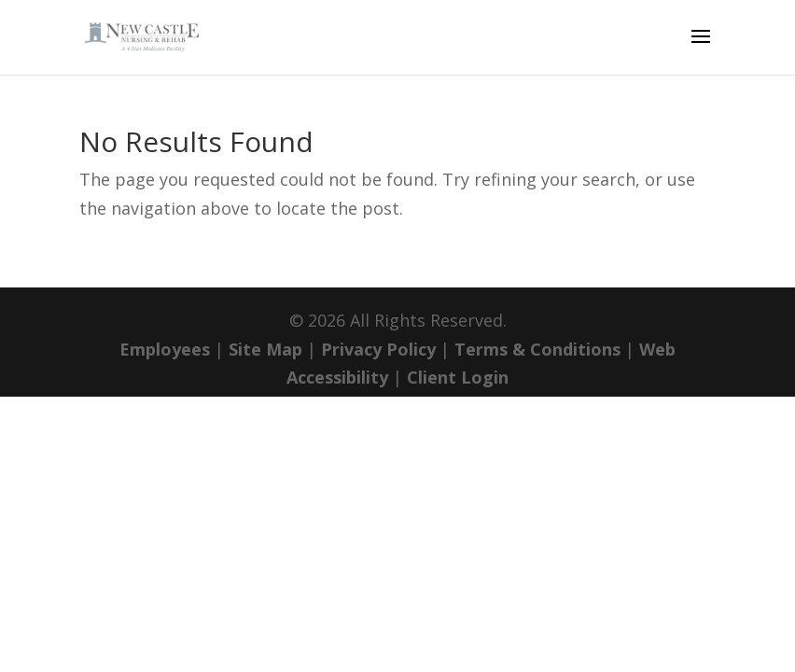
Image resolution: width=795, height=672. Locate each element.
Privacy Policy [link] (378, 349)
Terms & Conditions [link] (537, 349)
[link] (148, 35)
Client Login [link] (458, 377)
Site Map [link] (265, 349)
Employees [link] (165, 349)
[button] (701, 49)
